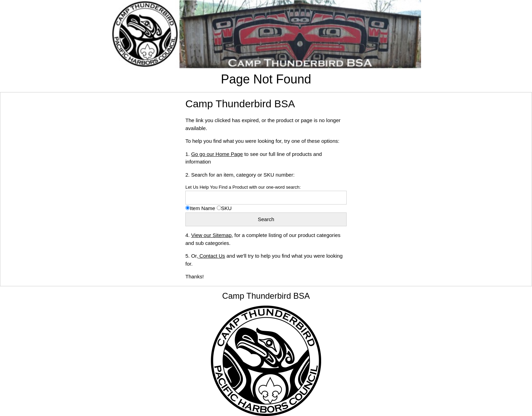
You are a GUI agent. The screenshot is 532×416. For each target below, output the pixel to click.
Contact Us (212, 256)
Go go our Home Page (217, 154)
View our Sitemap (211, 235)
